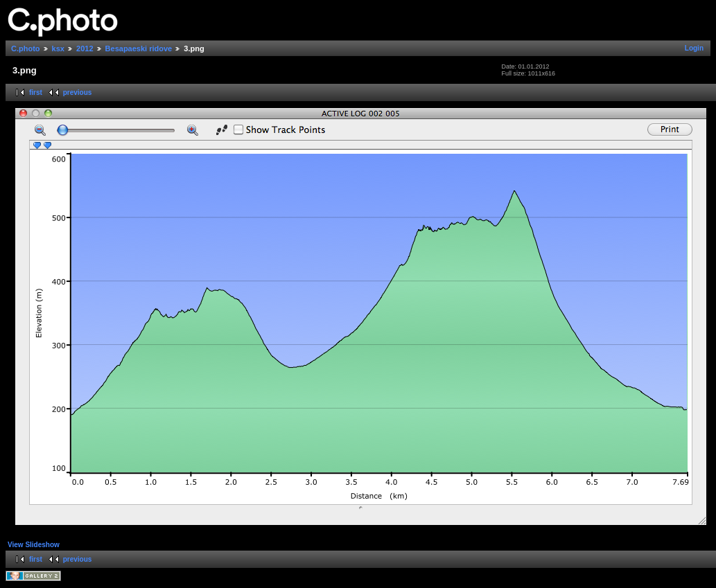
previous (78, 92)
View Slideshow (34, 545)
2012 (85, 48)
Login (694, 48)
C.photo (26, 48)
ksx (58, 48)
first (36, 92)
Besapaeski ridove (139, 48)
